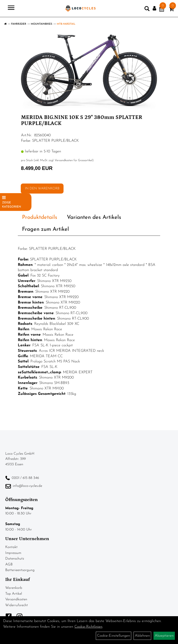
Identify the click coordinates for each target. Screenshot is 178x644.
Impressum (13, 553)
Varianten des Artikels (94, 217)
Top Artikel (14, 594)
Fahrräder (19, 24)
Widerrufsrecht (17, 605)
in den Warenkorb (42, 189)
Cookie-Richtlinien (88, 627)
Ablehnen (142, 636)
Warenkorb (14, 588)
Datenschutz (15, 559)
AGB (9, 564)
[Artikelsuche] (147, 10)
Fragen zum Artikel (45, 229)
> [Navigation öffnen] (9, 8)
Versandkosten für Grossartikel (74, 160)
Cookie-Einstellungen (114, 636)
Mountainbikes (42, 24)
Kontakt (11, 547)
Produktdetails (40, 217)
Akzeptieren (164, 636)
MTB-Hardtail (66, 24)
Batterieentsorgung (20, 570)
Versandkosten (16, 599)
